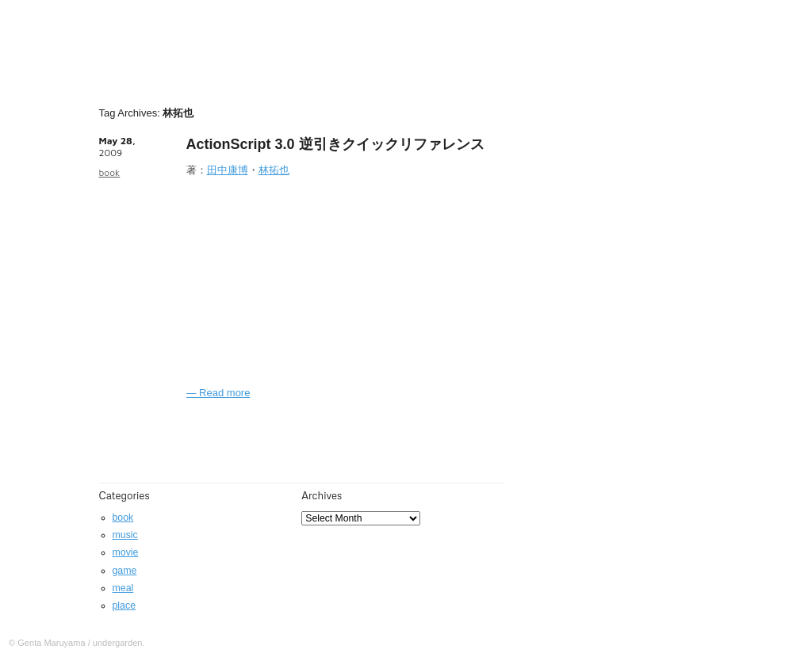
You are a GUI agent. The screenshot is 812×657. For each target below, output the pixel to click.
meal (123, 588)
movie (126, 552)
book (110, 172)
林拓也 (274, 170)
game (125, 571)
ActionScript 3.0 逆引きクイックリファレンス (335, 144)
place (124, 605)
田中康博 (228, 170)
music (125, 535)
